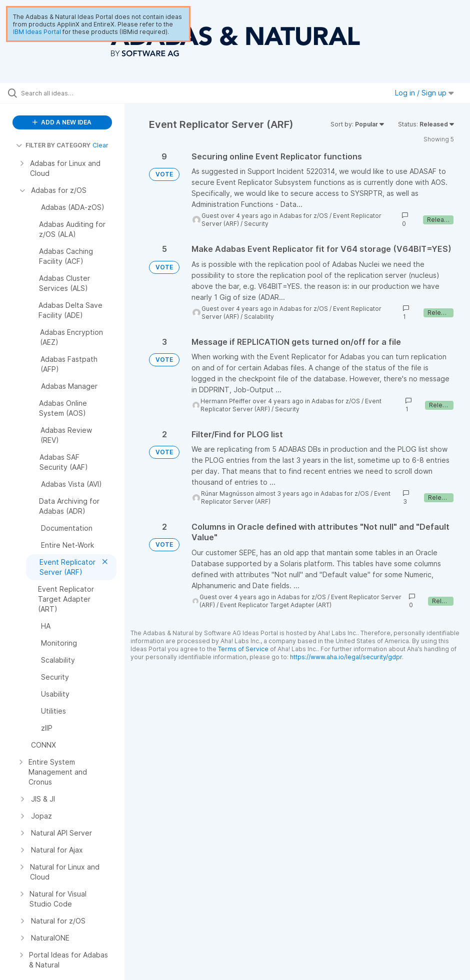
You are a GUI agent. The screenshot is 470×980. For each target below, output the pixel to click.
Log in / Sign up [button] (424, 93)
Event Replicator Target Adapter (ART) (276, 605)
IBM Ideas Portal (37, 32)
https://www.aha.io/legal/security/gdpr (346, 657)
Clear (100, 145)
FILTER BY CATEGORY (53, 145)
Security (256, 224)
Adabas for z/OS (304, 216)
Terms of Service (243, 649)
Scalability (259, 317)
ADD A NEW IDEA (62, 122)
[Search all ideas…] (67, 93)
